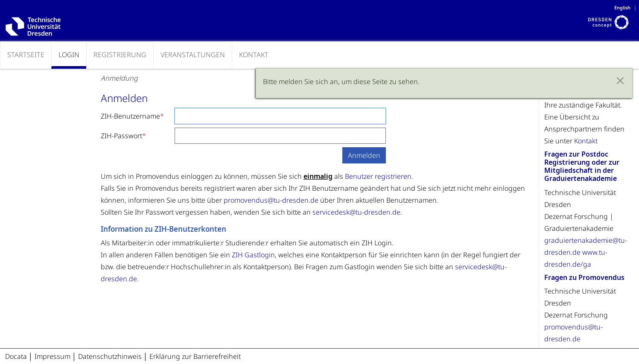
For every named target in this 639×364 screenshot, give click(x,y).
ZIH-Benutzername (130, 116)
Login (69, 55)
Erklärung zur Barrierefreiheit (195, 356)
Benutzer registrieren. (379, 176)
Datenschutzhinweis (111, 356)
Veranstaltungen (193, 55)
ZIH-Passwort (121, 136)
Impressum (53, 356)
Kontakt (254, 55)
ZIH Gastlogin (253, 255)
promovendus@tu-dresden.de (271, 200)
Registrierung (120, 55)
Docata (16, 356)
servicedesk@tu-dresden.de (356, 212)
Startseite (26, 55)
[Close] (620, 81)
